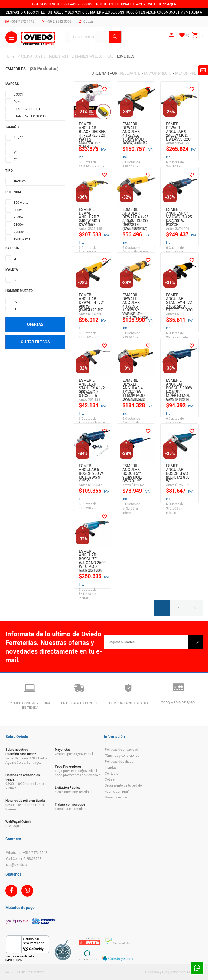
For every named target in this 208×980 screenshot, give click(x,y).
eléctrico (20, 181)
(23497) (128, 479)
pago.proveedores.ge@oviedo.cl (77, 775)
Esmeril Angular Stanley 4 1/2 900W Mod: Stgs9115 (92, 383)
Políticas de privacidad (121, 749)
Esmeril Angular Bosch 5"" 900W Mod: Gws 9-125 (132, 469)
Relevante (130, 73)
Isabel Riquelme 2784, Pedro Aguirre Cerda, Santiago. (26, 760)
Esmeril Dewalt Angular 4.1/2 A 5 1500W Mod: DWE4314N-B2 (135, 127)
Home (10, 56)
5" (15, 145)
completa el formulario (71, 809)
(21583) (172, 222)
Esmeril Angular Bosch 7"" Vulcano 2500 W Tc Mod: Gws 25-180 (92, 554)
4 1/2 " (18, 138)
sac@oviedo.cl (17, 864)
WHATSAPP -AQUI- (162, 4)
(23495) (172, 479)
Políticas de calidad (119, 761)
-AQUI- (75, 4)
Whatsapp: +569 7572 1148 (27, 852)
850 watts (21, 202)
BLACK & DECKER (27, 109)
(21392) (128, 222)
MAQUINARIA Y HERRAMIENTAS (42, 56)
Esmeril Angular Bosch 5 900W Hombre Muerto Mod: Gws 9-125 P (179, 383)
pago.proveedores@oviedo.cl (76, 771)
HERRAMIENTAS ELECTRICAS (91, 56)
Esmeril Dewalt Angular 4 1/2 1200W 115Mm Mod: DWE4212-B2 (134, 383)
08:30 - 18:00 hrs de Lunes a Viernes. (26, 786)
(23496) (85, 479)
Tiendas (111, 767)
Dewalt (19, 101)
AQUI (140, 4)
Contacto (112, 773)
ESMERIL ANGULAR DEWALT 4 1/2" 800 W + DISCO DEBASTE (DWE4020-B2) (135, 212)
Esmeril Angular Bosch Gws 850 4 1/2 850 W (178, 469)
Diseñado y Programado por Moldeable (174, 972)
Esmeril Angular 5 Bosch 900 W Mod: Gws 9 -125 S (91, 469)
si (15, 258)
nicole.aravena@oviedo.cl (73, 792)
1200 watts (22, 239)
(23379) (172, 393)
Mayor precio (158, 73)
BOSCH (19, 94)
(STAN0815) (175, 308)
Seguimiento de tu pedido (123, 785)
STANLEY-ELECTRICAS (30, 116)
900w (18, 210)
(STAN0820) (88, 393)
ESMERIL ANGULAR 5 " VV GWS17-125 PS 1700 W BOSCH (179, 212)
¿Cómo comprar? (117, 791)
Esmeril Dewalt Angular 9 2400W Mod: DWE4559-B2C (178, 127)
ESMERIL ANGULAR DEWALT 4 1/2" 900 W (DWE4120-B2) (92, 298)
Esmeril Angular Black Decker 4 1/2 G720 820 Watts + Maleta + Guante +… (92, 127)
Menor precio (189, 73)
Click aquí (13, 826)
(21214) (172, 137)
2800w (19, 224)
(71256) (85, 137)
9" (15, 160)
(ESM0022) (131, 137)
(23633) (85, 564)
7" (15, 152)
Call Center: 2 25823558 (24, 858)
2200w (19, 232)
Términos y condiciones (122, 755)
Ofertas (35, 324)
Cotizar (110, 779)
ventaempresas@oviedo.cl (74, 754)
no (15, 280)
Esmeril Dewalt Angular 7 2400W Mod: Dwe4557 (90, 212)
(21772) (128, 308)
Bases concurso (116, 797)
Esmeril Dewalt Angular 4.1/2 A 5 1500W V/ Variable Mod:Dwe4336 (135, 298)
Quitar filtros (35, 342)
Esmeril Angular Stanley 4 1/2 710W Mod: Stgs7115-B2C (179, 298)
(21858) (128, 393)
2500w (19, 217)
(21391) (85, 222)
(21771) (85, 308)
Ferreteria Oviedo (38, 39)
